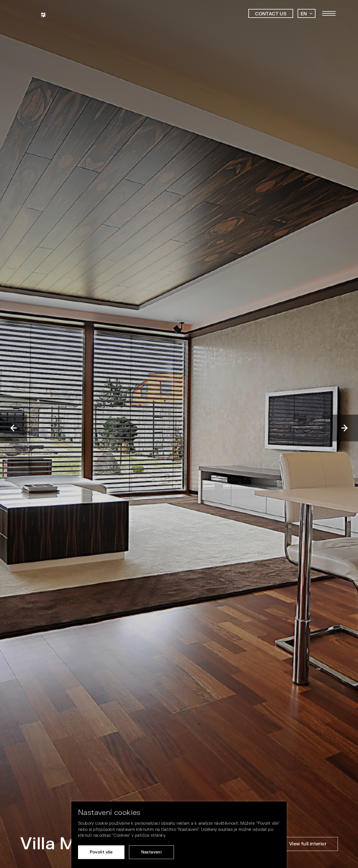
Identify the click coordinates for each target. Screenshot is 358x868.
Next (345, 428)
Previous (13, 428)
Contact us (271, 14)
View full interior (308, 844)
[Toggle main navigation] (329, 13)
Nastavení (152, 852)
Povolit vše (101, 852)
